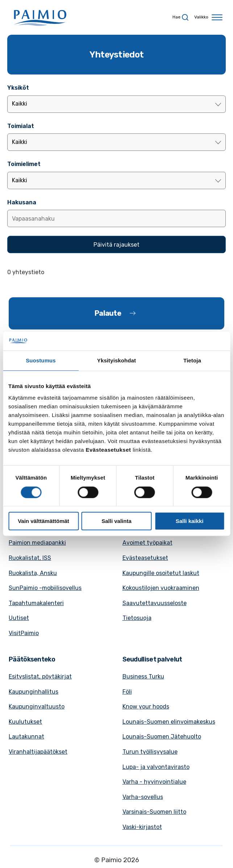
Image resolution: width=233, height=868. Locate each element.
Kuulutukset (25, 722)
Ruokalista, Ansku (33, 573)
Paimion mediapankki (37, 543)
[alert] (116, 272)
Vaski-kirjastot (142, 827)
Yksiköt (18, 88)
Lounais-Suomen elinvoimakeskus (169, 722)
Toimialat (21, 126)
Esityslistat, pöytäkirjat (40, 676)
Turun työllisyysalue (150, 752)
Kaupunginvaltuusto (37, 707)
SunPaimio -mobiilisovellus (45, 588)
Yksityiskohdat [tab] (116, 361)
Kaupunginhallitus (34, 692)
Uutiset (19, 618)
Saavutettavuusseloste (155, 603)
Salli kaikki (190, 521)
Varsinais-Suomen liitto (154, 812)
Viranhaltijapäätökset (38, 752)
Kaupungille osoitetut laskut (161, 573)
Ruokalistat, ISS (30, 558)
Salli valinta (116, 521)
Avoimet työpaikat (147, 543)
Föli (127, 692)
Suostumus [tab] (41, 361)
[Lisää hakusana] (116, 218)
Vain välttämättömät (43, 521)
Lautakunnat (26, 737)
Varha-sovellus (143, 797)
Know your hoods (146, 707)
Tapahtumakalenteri (36, 603)
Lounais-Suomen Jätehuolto (162, 737)
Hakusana (22, 202)
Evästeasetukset (145, 558)
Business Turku (143, 676)
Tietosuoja (137, 618)
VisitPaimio (24, 633)
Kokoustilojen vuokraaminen (161, 588)
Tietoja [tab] (192, 361)
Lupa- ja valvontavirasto (156, 767)
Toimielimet (24, 164)
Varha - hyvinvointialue (154, 782)
